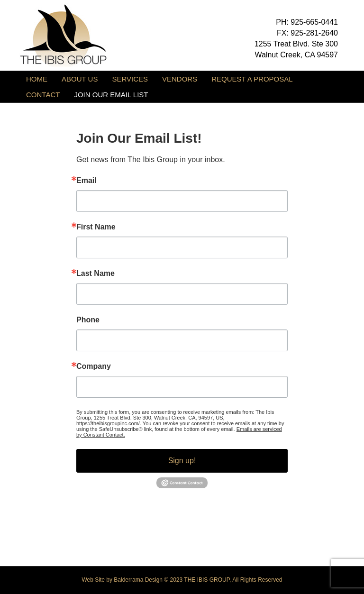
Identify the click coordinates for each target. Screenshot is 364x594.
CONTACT (43, 95)
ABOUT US (80, 79)
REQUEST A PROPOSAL (252, 79)
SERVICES (130, 79)
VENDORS (180, 79)
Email (86, 181)
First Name (96, 227)
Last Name (96, 274)
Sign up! (182, 461)
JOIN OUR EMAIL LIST (111, 95)
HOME (37, 79)
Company (94, 366)
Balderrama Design (138, 580)
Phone (88, 320)
